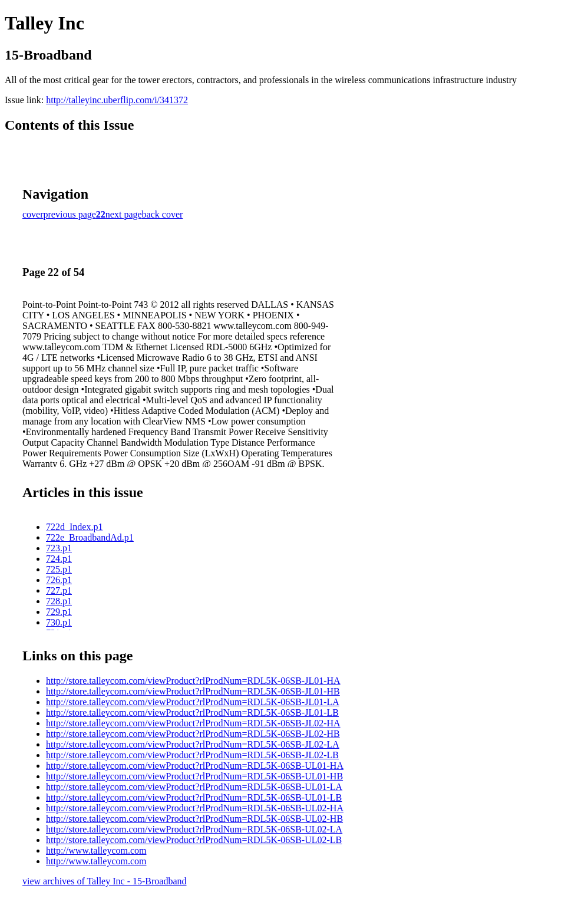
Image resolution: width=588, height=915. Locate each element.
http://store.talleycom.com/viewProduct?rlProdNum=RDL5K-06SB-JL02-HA (193, 723)
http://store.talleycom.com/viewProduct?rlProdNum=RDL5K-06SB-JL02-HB (193, 734)
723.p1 (59, 548)
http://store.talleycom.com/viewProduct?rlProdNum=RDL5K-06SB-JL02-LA (193, 744)
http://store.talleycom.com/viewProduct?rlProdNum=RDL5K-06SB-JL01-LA (193, 702)
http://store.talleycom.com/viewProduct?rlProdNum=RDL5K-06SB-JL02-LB (192, 755)
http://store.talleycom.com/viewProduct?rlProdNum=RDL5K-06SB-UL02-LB (194, 840)
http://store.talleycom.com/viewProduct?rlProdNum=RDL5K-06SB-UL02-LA (194, 829)
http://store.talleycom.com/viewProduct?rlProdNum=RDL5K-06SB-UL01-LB (194, 797)
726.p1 (59, 580)
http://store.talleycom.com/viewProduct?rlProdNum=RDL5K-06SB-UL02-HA (195, 808)
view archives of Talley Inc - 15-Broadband (104, 881)
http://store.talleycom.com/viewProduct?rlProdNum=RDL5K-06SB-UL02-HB (194, 819)
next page (124, 214)
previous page (70, 214)
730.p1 (59, 622)
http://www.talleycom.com (96, 850)
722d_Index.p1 (74, 527)
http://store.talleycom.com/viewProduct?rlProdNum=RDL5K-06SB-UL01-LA (194, 787)
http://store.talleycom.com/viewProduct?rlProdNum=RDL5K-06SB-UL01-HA (195, 766)
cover (33, 214)
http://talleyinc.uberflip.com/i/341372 (117, 100)
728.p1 (59, 601)
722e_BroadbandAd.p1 (90, 537)
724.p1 (59, 559)
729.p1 (59, 612)
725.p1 (59, 569)
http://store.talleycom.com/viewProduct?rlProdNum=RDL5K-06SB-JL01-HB (193, 691)
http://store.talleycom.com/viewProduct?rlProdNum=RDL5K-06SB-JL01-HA (193, 681)
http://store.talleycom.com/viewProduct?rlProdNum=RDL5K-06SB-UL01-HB (194, 776)
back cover (163, 214)
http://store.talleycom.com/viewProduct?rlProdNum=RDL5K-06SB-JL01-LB (192, 712)
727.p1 (59, 590)
